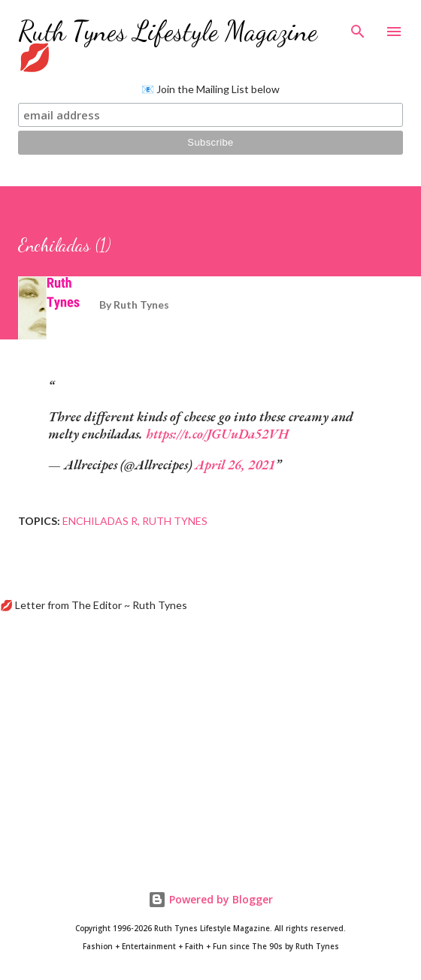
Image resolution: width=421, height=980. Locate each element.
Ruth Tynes (175, 521)
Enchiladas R (100, 521)
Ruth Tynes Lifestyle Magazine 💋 (168, 45)
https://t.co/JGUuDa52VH (217, 434)
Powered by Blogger (210, 899)
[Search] (358, 27)
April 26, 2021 (235, 464)
